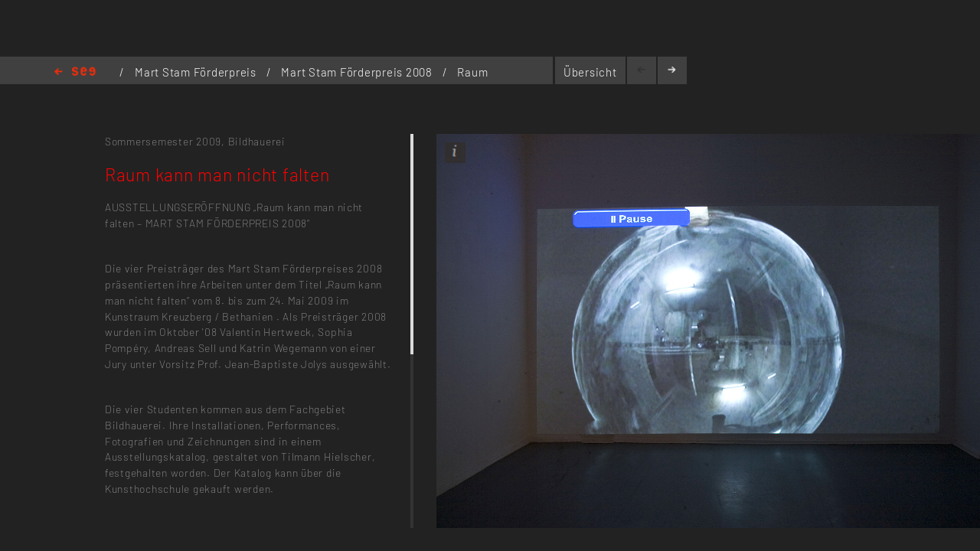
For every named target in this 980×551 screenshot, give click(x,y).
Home (75, 72)
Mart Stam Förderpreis (197, 72)
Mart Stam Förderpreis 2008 (358, 72)
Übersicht (590, 72)
